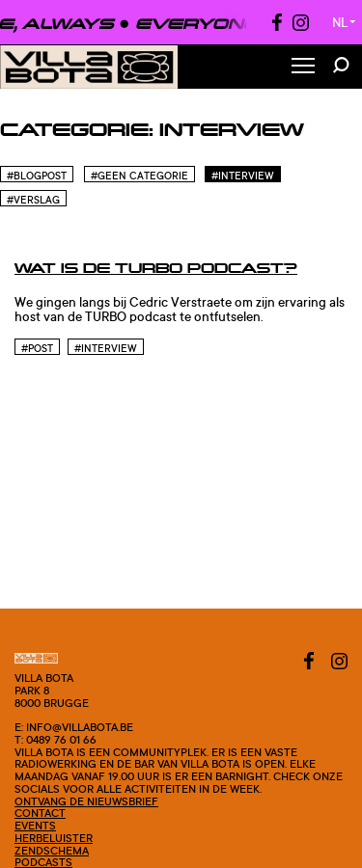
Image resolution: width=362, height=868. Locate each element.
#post (37, 348)
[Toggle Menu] (303, 67)
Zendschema (52, 851)
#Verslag (33, 200)
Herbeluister (54, 838)
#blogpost (37, 176)
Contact (40, 813)
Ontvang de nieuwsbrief (86, 801)
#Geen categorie (139, 176)
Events (35, 826)
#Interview (243, 176)
